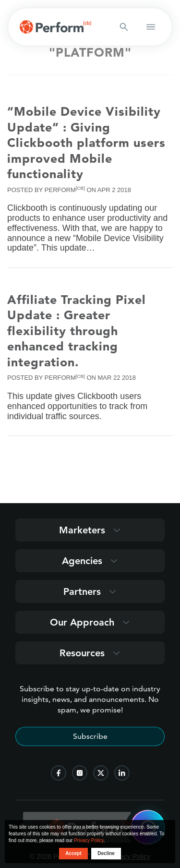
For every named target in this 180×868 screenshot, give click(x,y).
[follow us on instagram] (80, 773)
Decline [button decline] (106, 853)
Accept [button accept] (73, 853)
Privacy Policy (89, 840)
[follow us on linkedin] (122, 773)
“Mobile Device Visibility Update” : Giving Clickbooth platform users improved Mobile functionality (86, 143)
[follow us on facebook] (59, 773)
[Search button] (124, 27)
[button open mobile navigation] (151, 27)
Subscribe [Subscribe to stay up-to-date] (90, 736)
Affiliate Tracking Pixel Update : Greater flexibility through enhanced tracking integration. (77, 331)
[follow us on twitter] (101, 773)
